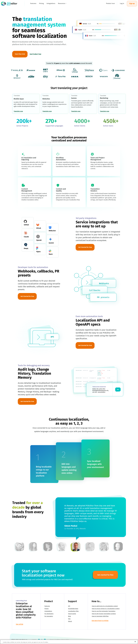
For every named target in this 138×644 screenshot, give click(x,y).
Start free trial (20, 54)
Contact (34, 640)
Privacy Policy (65, 640)
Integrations (48, 611)
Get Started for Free (85, 247)
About (70, 622)
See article (20, 625)
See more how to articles (100, 621)
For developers (49, 614)
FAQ (69, 619)
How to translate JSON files (100, 617)
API (69, 606)
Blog (70, 617)
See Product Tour (35, 54)
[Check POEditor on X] (42, 640)
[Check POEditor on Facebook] (39, 640)
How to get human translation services (104, 614)
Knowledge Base (73, 609)
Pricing (47, 609)
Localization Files (74, 611)
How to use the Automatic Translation (104, 611)
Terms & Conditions (55, 640)
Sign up (132, 4)
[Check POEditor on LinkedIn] (45, 640)
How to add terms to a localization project (105, 606)
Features (47, 606)
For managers (49, 617)
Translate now (18, 111)
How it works (72, 614)
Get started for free (105, 575)
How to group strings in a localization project (106, 609)
